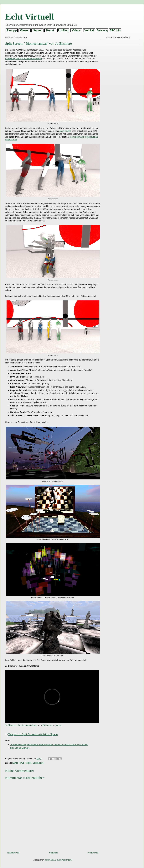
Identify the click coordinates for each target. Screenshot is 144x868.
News (21, 763)
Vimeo (58, 725)
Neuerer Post (13, 853)
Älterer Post (93, 853)
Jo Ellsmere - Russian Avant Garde (21, 725)
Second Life (38, 763)
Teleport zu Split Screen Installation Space (33, 734)
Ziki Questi (47, 725)
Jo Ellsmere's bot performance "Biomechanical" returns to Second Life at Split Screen (49, 745)
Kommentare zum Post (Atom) (58, 860)
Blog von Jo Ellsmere (20, 748)
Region (28, 763)
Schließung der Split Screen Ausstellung (23, 59)
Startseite (54, 853)
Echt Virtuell (30, 17)
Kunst (15, 763)
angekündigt (65, 131)
